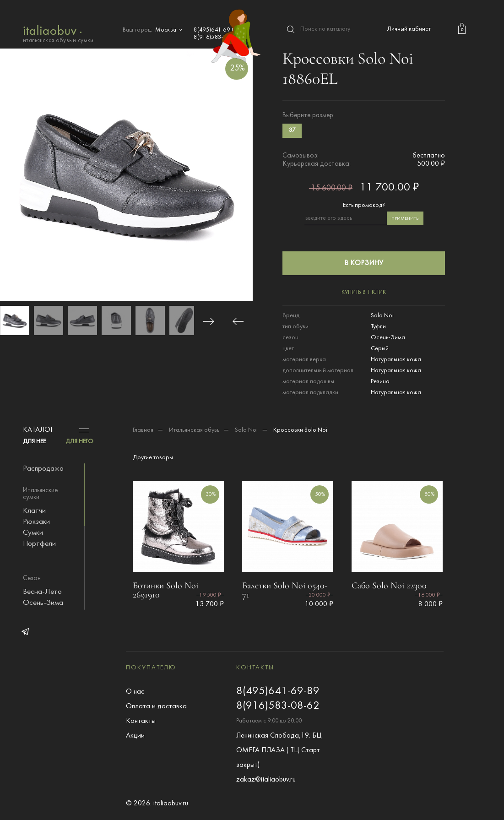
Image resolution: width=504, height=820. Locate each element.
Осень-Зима (43, 603)
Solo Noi (246, 430)
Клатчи (34, 511)
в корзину (364, 263)
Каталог (38, 430)
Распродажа (43, 469)
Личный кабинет (409, 29)
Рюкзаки (36, 522)
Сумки (33, 533)
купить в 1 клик (364, 293)
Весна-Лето (42, 592)
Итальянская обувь (194, 430)
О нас (135, 692)
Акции (135, 736)
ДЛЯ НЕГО (79, 442)
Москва (170, 30)
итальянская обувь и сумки (58, 33)
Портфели (39, 544)
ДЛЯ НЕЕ (34, 442)
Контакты (141, 721)
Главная (143, 430)
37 (292, 130)
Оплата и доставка (156, 706)
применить (405, 219)
